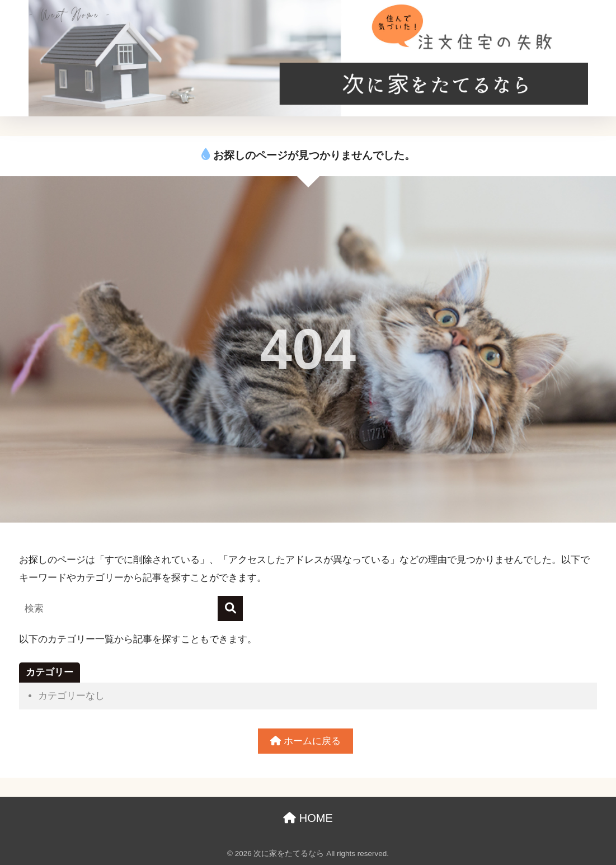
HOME (308, 818)
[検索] (230, 608)
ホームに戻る (305, 741)
